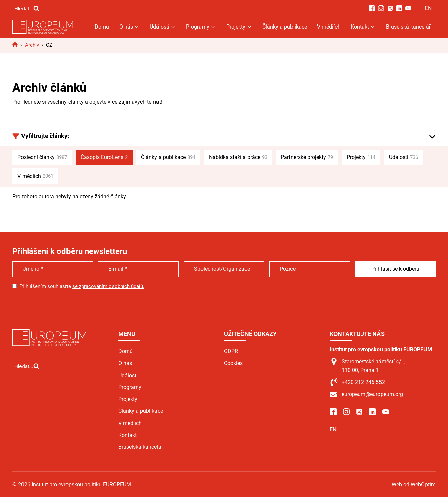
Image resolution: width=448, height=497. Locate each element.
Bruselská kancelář (408, 27)
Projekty (239, 27)
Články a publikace (285, 27)
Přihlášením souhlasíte (82, 286)
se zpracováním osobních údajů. (108, 286)
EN (428, 8)
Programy (201, 27)
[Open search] (27, 8)
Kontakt (363, 27)
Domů (102, 27)
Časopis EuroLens (104, 157)
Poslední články (42, 157)
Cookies (233, 363)
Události (163, 27)
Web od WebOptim (414, 484)
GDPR (231, 351)
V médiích (329, 27)
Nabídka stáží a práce (238, 157)
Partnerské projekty (307, 157)
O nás (129, 27)
